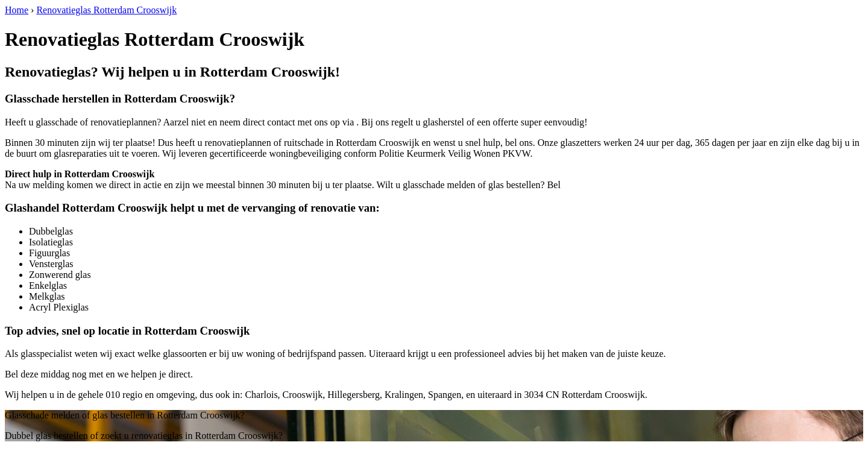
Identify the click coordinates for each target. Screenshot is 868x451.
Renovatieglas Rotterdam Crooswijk (106, 10)
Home (17, 10)
